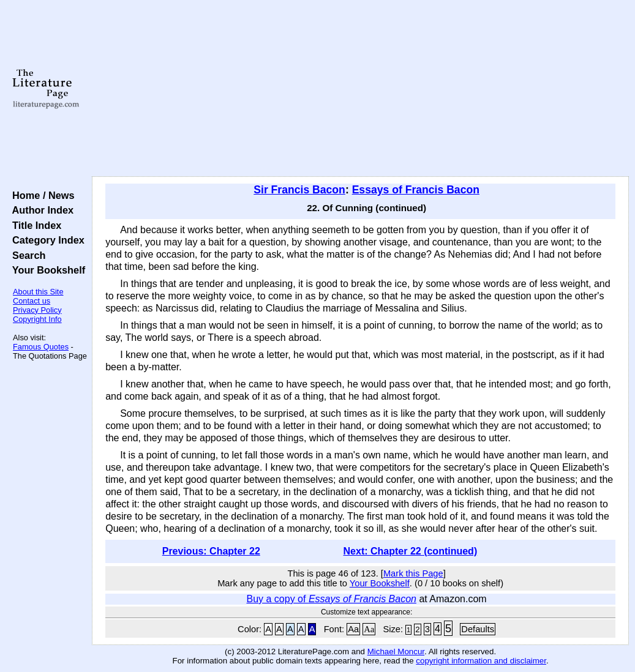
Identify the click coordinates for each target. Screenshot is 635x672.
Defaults (478, 629)
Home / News (41, 195)
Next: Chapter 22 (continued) (411, 551)
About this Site (38, 292)
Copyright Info (37, 319)
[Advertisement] (360, 89)
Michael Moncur (396, 651)
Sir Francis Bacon (299, 190)
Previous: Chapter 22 (211, 551)
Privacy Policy (37, 310)
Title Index (34, 225)
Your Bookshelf (46, 270)
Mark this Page (413, 573)
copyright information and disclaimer (481, 661)
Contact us (32, 301)
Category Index (46, 240)
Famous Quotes (41, 347)
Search (26, 255)
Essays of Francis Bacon (416, 190)
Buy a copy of (332, 599)
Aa (353, 629)
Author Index (40, 210)
